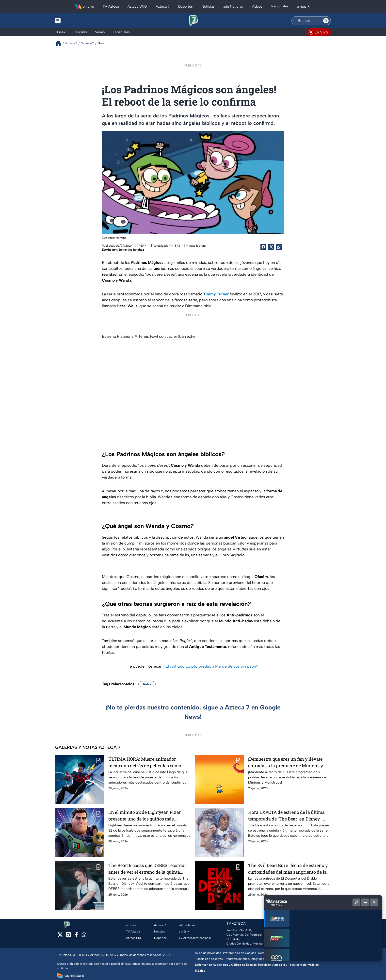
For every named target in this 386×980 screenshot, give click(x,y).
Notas (147, 684)
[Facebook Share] (263, 247)
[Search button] (326, 21)
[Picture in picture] (356, 902)
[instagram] (68, 936)
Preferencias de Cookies (240, 953)
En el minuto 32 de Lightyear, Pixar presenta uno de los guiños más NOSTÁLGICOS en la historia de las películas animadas (145, 815)
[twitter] (60, 936)
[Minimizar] (365, 902)
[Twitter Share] (271, 247)
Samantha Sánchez (131, 250)
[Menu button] (75, 21)
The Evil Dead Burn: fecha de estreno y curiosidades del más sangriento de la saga (288, 869)
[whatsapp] (84, 936)
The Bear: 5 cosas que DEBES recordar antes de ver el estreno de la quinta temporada (147, 869)
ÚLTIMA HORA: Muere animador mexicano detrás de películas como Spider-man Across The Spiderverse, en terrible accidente (150, 762)
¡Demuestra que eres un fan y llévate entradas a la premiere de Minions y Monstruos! (286, 762)
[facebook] (76, 936)
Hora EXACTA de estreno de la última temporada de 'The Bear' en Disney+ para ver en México (286, 815)
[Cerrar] (374, 902)
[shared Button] (279, 247)
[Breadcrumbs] (60, 43)
